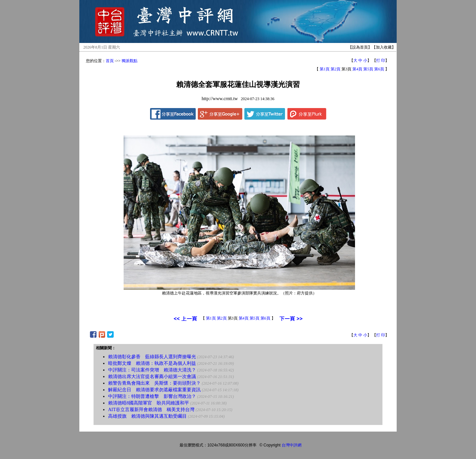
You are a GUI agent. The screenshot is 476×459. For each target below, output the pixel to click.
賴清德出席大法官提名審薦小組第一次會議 (152, 377)
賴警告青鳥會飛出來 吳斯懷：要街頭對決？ (154, 383)
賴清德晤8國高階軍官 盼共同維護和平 (149, 403)
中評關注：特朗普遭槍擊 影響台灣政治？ (152, 396)
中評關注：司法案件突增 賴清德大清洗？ (152, 370)
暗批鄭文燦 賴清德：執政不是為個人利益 (152, 363)
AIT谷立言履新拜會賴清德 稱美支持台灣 (151, 410)
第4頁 (357, 69)
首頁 (110, 61)
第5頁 (368, 69)
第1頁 (325, 69)
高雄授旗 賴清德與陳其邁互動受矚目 (147, 416)
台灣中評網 (292, 445)
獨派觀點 (130, 61)
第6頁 (379, 69)
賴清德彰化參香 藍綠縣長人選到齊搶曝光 (152, 357)
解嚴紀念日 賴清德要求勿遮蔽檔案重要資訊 (154, 390)
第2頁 (336, 69)
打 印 (381, 60)
